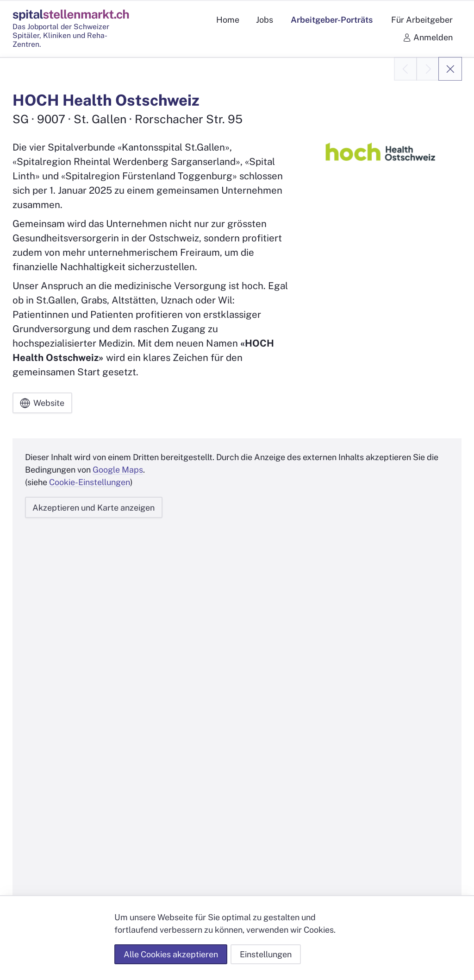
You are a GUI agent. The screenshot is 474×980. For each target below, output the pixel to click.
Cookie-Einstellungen (90, 483)
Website (42, 403)
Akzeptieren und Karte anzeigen (94, 508)
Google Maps (118, 470)
